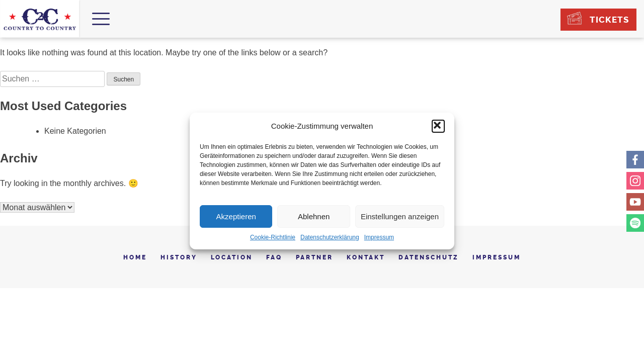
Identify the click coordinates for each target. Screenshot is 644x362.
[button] (438, 126)
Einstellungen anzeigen (400, 216)
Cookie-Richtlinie (273, 237)
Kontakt (366, 257)
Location (232, 257)
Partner (314, 257)
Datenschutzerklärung (330, 237)
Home (135, 257)
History (179, 257)
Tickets (609, 20)
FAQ (274, 257)
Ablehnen (314, 216)
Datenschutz (429, 257)
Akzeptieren (236, 216)
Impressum (379, 237)
